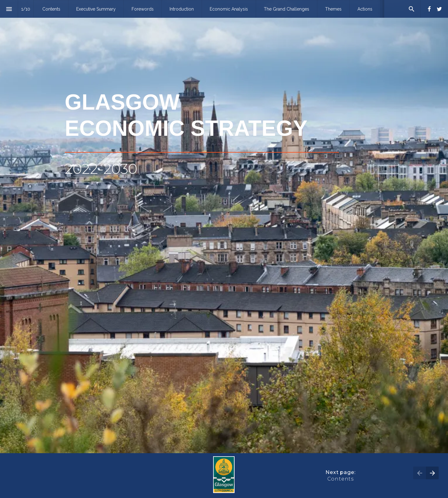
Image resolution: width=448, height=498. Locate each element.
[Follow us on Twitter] (439, 9)
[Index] (9, 9)
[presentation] (224, 227)
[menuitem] (51, 9)
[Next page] (432, 473)
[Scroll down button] (224, 481)
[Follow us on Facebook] (429, 9)
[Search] (411, 9)
